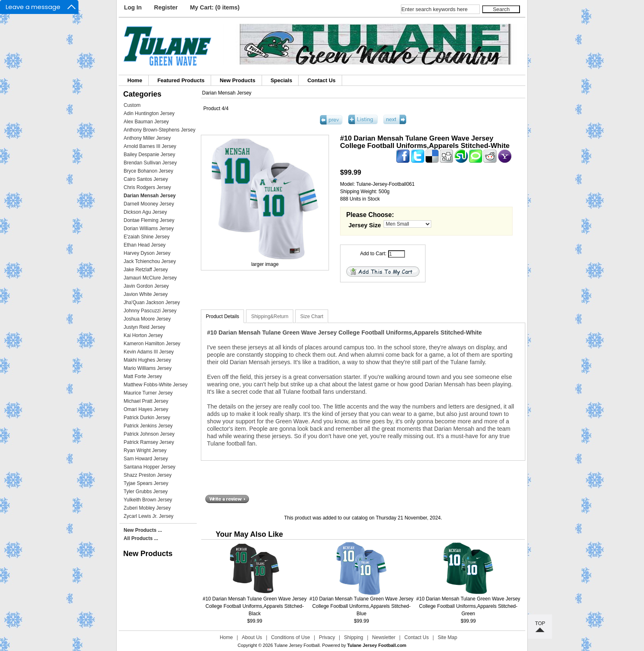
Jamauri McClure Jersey (150, 278)
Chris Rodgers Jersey (147, 187)
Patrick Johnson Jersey (149, 434)
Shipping (354, 637)
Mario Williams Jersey (148, 368)
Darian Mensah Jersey (227, 93)
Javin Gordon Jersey (146, 286)
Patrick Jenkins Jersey (148, 426)
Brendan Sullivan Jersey (150, 163)
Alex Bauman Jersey (146, 122)
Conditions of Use (291, 637)
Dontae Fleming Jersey (149, 220)
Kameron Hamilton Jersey (152, 344)
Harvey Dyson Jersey (147, 253)
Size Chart (312, 316)
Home (135, 80)
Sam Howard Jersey (146, 459)
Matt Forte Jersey (143, 376)
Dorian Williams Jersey (149, 229)
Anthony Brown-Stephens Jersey (160, 130)
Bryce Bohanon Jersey (148, 171)
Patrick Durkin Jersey (147, 418)
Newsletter (384, 637)
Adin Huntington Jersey (149, 113)
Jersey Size (365, 225)
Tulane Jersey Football (297, 645)
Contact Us (321, 80)
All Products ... (141, 538)
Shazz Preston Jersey (148, 475)
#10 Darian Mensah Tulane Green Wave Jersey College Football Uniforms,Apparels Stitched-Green (468, 606)
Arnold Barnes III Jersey (150, 146)
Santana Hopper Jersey (149, 467)
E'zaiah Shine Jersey (147, 237)
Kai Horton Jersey (143, 335)
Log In (133, 7)
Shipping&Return (270, 316)
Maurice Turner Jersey (148, 393)
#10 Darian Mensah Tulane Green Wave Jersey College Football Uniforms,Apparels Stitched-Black (255, 606)
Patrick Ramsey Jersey (149, 442)
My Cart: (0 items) (215, 7)
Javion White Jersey (146, 294)
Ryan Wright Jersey (145, 450)
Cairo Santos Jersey (146, 179)
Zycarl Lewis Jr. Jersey (148, 516)
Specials (282, 80)
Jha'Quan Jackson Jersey (152, 302)
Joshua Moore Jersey (147, 319)
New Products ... (143, 530)
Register (166, 7)
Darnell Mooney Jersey (149, 204)
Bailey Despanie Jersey (149, 155)
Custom (132, 105)
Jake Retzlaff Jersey (146, 270)
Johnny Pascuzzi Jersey (150, 311)
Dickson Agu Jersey (145, 212)
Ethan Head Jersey (145, 245)
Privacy (327, 637)
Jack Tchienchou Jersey (150, 261)
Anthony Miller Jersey (147, 138)
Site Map (447, 637)
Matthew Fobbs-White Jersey (155, 385)
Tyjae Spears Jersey (146, 483)
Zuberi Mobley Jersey (147, 508)
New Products (238, 80)
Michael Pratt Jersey (146, 401)
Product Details (222, 316)
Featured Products (181, 80)
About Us (252, 637)
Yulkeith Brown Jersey (148, 500)
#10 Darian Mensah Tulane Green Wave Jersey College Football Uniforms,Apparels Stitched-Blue (362, 606)
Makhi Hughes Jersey (147, 360)
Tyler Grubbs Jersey (146, 492)
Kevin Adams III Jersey (149, 352)
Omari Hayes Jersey (146, 409)
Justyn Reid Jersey (144, 327)
